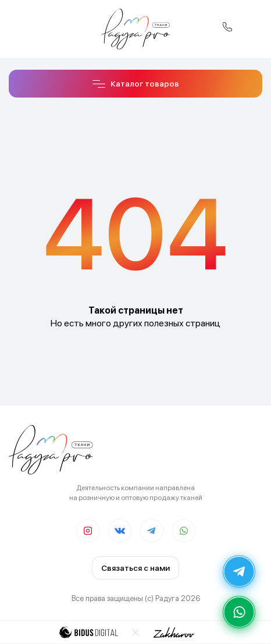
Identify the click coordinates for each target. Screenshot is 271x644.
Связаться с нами (135, 568)
